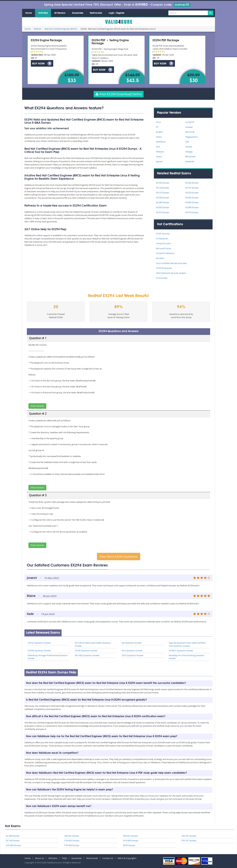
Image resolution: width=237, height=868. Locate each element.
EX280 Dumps (192, 202)
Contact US (108, 858)
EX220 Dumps (192, 193)
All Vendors (60, 13)
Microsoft (190, 132)
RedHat (38, 29)
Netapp (189, 152)
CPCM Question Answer (86, 651)
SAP (187, 142)
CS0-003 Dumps (72, 840)
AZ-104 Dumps (13, 840)
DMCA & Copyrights (127, 858)
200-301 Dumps (72, 836)
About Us (39, 858)
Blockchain (191, 156)
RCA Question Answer (132, 651)
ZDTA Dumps (129, 845)
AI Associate (162, 278)
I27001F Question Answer (181, 651)
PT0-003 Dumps (72, 845)
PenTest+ (160, 258)
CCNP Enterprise (164, 268)
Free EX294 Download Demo (119, 94)
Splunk (159, 161)
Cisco (158, 122)
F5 (157, 127)
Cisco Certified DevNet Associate (171, 263)
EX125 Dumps (192, 188)
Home (29, 13)
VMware (160, 152)
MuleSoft (190, 161)
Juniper (159, 132)
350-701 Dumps (189, 836)
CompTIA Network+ (165, 253)
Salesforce (161, 142)
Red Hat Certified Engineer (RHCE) (61, 29)
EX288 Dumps (192, 207)
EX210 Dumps (163, 193)
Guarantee (78, 13)
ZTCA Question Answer (133, 655)
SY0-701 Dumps (189, 840)
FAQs (64, 858)
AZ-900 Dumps (13, 836)
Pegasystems (192, 137)
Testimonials (96, 13)
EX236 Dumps (163, 198)
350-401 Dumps (130, 836)
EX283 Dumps (163, 207)
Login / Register (116, 13)
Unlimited (43, 13)
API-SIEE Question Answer (87, 655)
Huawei (189, 127)
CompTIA (190, 122)
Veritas (189, 147)
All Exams (53, 858)
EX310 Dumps (163, 212)
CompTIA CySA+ (164, 243)
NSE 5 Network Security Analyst (171, 273)
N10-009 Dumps (131, 840)
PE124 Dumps (163, 188)
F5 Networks (162, 239)
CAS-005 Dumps (13, 845)
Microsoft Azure (164, 248)
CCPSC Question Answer (39, 643)
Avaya (159, 156)
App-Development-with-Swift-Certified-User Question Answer (187, 644)
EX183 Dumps (163, 183)
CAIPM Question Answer (39, 651)
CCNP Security (163, 234)
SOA (158, 147)
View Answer (37, 406)
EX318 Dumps (192, 212)
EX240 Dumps (192, 198)
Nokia (159, 137)
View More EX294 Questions (119, 557)
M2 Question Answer (132, 643)
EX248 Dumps (163, 202)
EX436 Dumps (192, 183)
